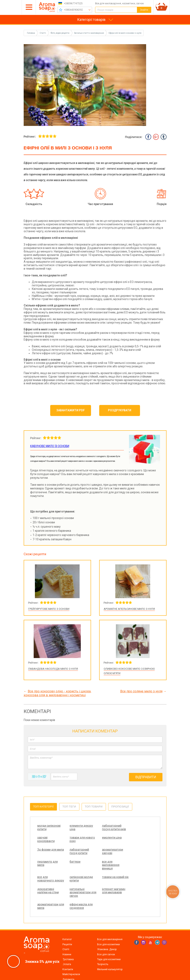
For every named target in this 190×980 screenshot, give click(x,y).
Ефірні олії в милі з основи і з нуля (125, 33)
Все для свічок (106, 937)
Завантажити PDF (71, 410)
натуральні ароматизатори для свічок (48, 887)
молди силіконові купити (49, 827)
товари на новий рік (106, 870)
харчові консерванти (133, 827)
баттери (101, 853)
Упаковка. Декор (107, 932)
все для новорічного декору (46, 872)
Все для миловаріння (110, 922)
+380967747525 (73, 3)
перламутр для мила (76, 855)
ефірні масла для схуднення (135, 886)
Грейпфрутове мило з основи (49, 609)
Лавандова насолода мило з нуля (53, 669)
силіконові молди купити (78, 870)
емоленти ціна (76, 841)
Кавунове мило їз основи (50, 446)
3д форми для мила (105, 843)
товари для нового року (45, 843)
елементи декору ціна (78, 827)
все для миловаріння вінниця (133, 857)
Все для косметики (108, 927)
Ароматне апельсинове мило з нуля (129, 609)
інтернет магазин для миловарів (78, 886)
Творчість (103, 947)
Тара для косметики (109, 942)
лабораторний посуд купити (134, 843)
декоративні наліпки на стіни (135, 870)
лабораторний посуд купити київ (105, 829)
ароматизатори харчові (48, 855)
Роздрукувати (120, 410)
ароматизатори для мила (106, 886)
